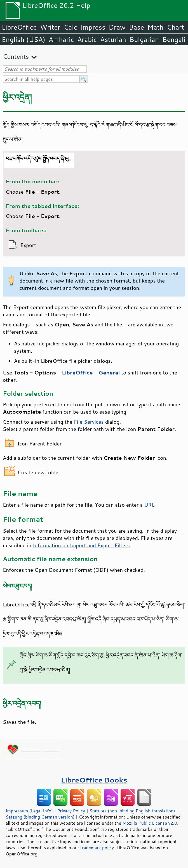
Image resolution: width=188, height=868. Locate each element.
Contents (16, 56)
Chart (175, 27)
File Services (89, 422)
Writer (50, 27)
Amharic (61, 39)
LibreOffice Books (94, 780)
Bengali (174, 39)
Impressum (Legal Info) (29, 811)
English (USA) (23, 39)
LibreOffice (19, 27)
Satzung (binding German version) (40, 817)
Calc (70, 27)
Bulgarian (144, 39)
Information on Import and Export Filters (81, 545)
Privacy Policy (71, 811)
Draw (117, 27)
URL (149, 505)
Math (156, 27)
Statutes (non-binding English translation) (132, 811)
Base (137, 27)
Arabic (87, 39)
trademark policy (97, 848)
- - (88, 373)
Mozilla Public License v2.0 (150, 823)
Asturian (113, 39)
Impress (93, 27)
